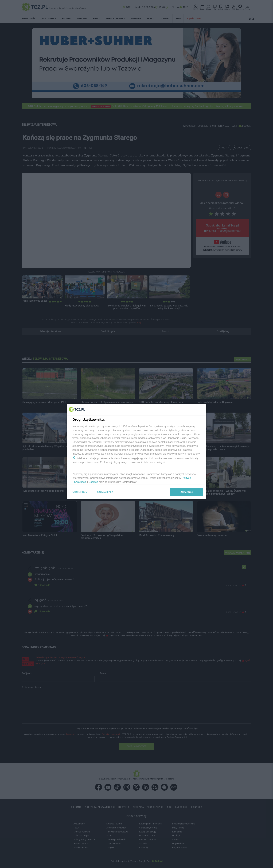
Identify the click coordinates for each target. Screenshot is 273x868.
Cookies (93, 482)
